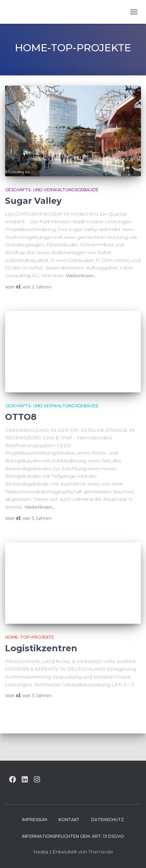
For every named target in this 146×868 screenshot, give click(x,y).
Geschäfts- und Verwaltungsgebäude (52, 190)
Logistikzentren (41, 648)
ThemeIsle (101, 852)
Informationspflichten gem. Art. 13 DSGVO (73, 836)
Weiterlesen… (81, 276)
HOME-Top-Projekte (30, 637)
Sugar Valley (33, 201)
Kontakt (69, 820)
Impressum (35, 820)
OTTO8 (21, 417)
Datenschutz (108, 820)
